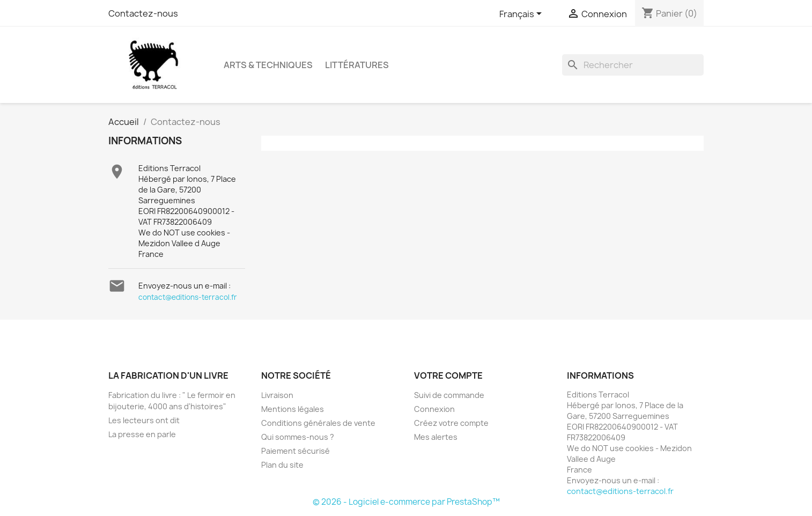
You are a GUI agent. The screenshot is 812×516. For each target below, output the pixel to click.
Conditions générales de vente (318, 423)
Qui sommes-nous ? (298, 437)
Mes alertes (436, 437)
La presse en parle (142, 434)
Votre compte (448, 375)
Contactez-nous (143, 13)
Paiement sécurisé (296, 451)
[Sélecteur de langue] (522, 14)
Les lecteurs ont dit (144, 420)
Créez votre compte (451, 423)
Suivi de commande (449, 395)
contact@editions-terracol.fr (188, 297)
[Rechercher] (633, 65)
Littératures (357, 65)
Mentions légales (293, 409)
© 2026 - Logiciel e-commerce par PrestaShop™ (406, 502)
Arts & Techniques (268, 65)
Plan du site (282, 465)
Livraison (277, 395)
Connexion (434, 409)
